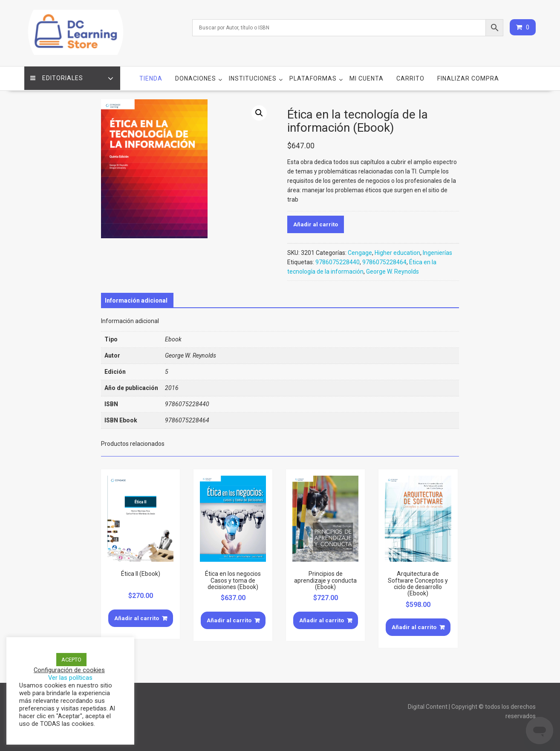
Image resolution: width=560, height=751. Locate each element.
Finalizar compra (468, 77)
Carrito (410, 77)
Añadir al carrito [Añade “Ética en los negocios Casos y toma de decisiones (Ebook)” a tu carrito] (229, 620)
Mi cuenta (367, 77)
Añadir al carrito (316, 224)
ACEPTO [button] (71, 660)
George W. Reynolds (393, 271)
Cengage (360, 252)
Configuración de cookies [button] (69, 670)
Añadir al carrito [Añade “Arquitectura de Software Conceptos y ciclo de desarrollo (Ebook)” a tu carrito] (414, 626)
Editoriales (57, 77)
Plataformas (313, 77)
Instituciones (253, 77)
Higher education (397, 252)
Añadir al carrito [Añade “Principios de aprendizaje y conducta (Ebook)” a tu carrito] (322, 620)
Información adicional (136, 300)
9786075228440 (338, 261)
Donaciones (196, 77)
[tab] (136, 300)
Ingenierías (437, 252)
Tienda (151, 77)
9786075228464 (384, 261)
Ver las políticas (70, 678)
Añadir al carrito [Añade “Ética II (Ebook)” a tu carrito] (137, 617)
